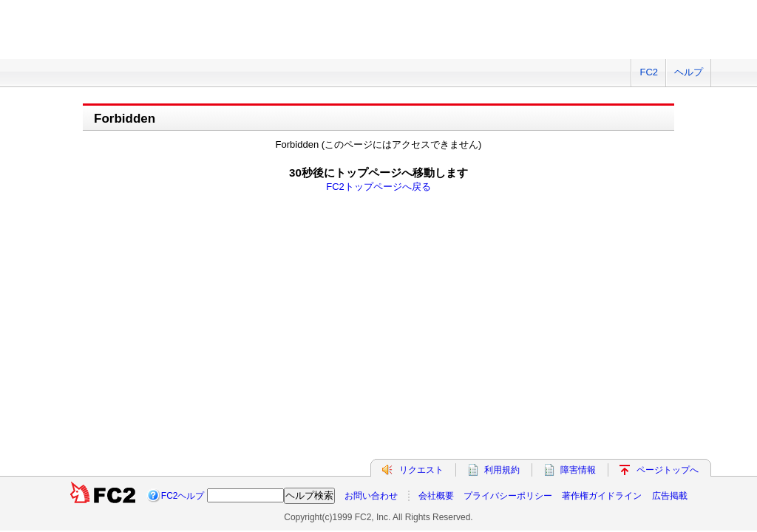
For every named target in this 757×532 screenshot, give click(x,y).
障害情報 (578, 206)
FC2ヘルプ (183, 232)
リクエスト (421, 206)
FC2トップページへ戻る (378, 187)
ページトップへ (668, 206)
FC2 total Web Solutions (94, 39)
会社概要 (436, 232)
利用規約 (502, 206)
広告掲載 (670, 232)
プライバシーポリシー (508, 232)
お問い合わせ (371, 232)
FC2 (649, 72)
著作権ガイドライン (602, 232)
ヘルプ (689, 72)
